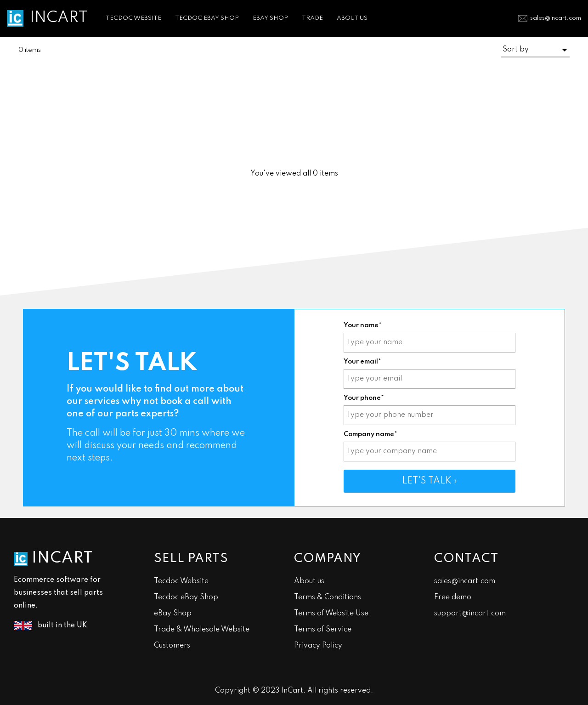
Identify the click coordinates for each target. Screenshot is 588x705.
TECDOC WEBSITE (133, 18)
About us (309, 581)
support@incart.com (470, 614)
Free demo (453, 597)
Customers (172, 646)
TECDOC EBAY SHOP (207, 18)
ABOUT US (352, 18)
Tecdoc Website (181, 581)
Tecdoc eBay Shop (186, 597)
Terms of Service (323, 630)
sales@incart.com (556, 18)
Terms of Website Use (331, 614)
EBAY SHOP (270, 18)
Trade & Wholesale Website (202, 630)
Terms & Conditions (328, 597)
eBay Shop (173, 614)
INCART (59, 18)
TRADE (312, 18)
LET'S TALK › (430, 481)
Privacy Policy (318, 646)
